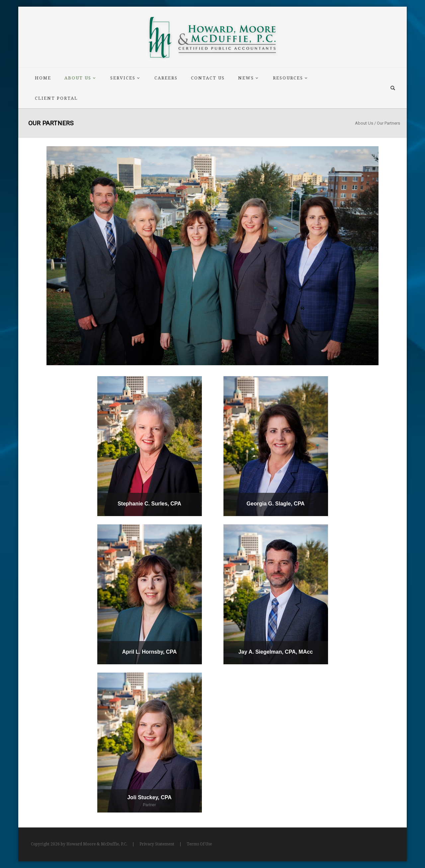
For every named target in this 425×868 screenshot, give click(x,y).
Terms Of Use (199, 844)
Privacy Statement (157, 844)
